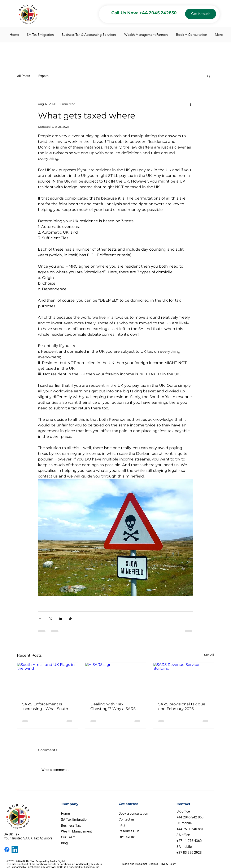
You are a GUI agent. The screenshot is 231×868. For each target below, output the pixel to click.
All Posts (23, 76)
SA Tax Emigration (75, 820)
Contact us (127, 819)
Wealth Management (76, 831)
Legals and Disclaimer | (135, 864)
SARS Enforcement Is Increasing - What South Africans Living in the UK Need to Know (46, 706)
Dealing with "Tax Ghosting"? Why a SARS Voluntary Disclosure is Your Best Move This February (113, 706)
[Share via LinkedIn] (60, 618)
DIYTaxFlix (127, 837)
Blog (64, 843)
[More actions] (191, 104)
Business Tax (71, 825)
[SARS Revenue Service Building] (184, 680)
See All (209, 655)
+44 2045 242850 (158, 13)
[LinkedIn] (15, 850)
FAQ (122, 825)
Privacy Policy (168, 864)
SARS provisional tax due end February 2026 (182, 706)
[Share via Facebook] (40, 618)
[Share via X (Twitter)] (50, 618)
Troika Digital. (58, 861)
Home (65, 814)
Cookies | (154, 864)
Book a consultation (133, 813)
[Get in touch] (201, 14)
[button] (209, 76)
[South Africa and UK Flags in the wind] (47, 680)
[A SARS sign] (116, 680)
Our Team (68, 837)
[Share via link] (71, 618)
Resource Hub (129, 831)
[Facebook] (7, 850)
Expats (43, 76)
